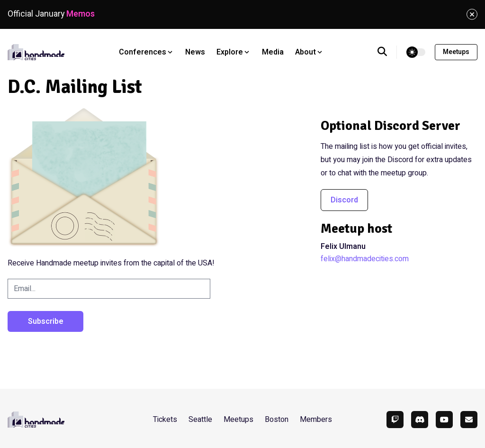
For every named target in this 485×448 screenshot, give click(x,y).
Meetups (456, 52)
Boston (277, 420)
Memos (81, 14)
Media (273, 52)
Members (316, 420)
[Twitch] (395, 420)
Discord (344, 200)
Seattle (200, 420)
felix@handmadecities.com (365, 259)
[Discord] (420, 420)
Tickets (165, 420)
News (195, 52)
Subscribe (46, 321)
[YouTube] (444, 420)
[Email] (469, 420)
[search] (387, 52)
